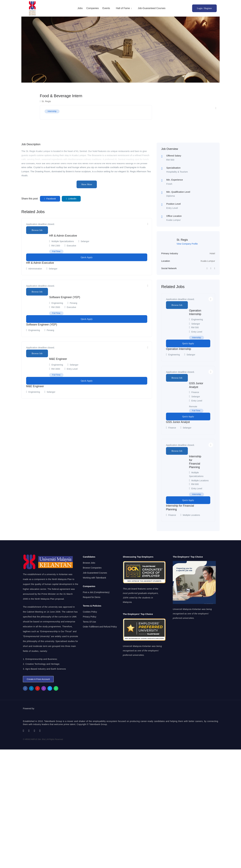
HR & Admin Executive (63, 236)
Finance (195, 392)
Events (106, 8)
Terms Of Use (89, 622)
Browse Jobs (89, 563)
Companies (93, 8)
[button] (38, 679)
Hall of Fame (124, 8)
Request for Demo (92, 597)
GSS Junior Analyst (178, 422)
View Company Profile (187, 244)
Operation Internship (179, 349)
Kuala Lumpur (208, 261)
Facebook (50, 199)
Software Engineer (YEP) (65, 297)
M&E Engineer (58, 359)
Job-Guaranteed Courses (152, 8)
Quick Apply (87, 257)
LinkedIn (71, 199)
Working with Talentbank (94, 578)
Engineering (57, 303)
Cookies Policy (90, 612)
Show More (87, 184)
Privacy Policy (90, 617)
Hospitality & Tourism (177, 172)
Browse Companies (92, 568)
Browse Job (37, 230)
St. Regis (182, 240)
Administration (35, 269)
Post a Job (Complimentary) (96, 592)
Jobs (80, 8)
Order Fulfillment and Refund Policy (100, 627)
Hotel (212, 253)
